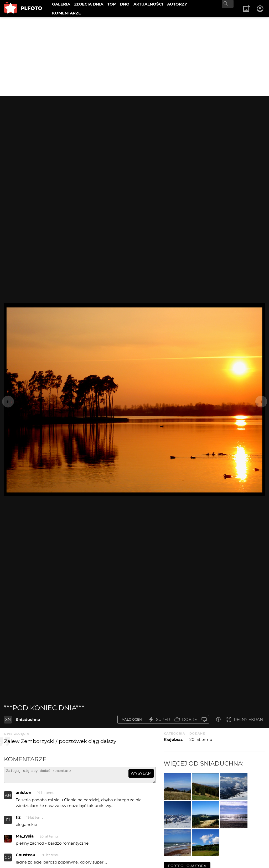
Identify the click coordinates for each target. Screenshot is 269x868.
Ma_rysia (25, 838)
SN (8, 719)
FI (8, 822)
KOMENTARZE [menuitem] (66, 13)
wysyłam (141, 773)
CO (8, 860)
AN (8, 797)
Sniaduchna (28, 719)
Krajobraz (173, 739)
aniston (24, 795)
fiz (18, 820)
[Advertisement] (134, 56)
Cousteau (25, 857)
